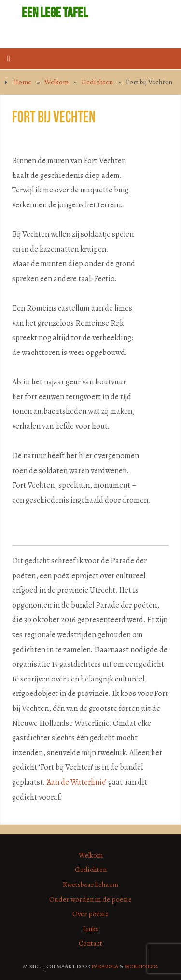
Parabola (105, 966)
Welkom (56, 82)
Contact (90, 943)
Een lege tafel (55, 13)
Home (22, 82)
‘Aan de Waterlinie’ (77, 782)
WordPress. (141, 966)
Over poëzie (90, 914)
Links (91, 929)
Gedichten (97, 82)
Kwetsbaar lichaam (90, 885)
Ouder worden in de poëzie (90, 899)
